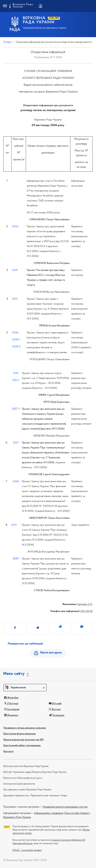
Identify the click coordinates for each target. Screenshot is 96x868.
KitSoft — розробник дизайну (27, 850)
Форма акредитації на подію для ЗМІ (23, 740)
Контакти (8, 752)
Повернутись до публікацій (25, 644)
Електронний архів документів (19, 784)
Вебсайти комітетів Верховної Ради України (26, 766)
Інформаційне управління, (49, 813)
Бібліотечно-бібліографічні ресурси (23, 778)
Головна (7, 42)
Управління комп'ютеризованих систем (65, 807)
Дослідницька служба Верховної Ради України (27, 790)
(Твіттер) (11, 704)
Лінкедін (11, 715)
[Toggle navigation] (5, 6)
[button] (25, 688)
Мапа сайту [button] (14, 674)
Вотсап (55, 709)
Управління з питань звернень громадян (25, 728)
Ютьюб (55, 704)
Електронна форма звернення (20, 734)
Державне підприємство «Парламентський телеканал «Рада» (35, 796)
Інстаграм (12, 709)
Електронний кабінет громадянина (22, 746)
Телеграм (57, 715)
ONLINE (54, 18)
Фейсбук (11, 698)
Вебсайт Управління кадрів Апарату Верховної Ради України (35, 772)
